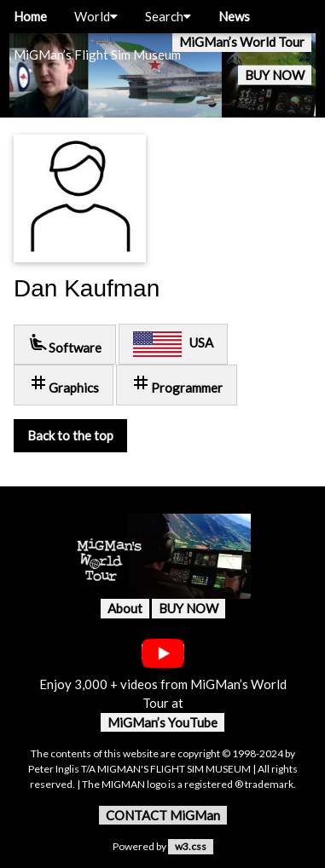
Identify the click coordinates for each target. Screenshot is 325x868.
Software (65, 344)
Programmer (177, 384)
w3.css (191, 846)
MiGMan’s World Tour (242, 42)
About (125, 608)
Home (30, 16)
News (234, 16)
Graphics (64, 384)
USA (173, 344)
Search (168, 16)
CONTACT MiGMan (163, 815)
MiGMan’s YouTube (162, 722)
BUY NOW (275, 75)
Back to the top (70, 435)
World (96, 16)
